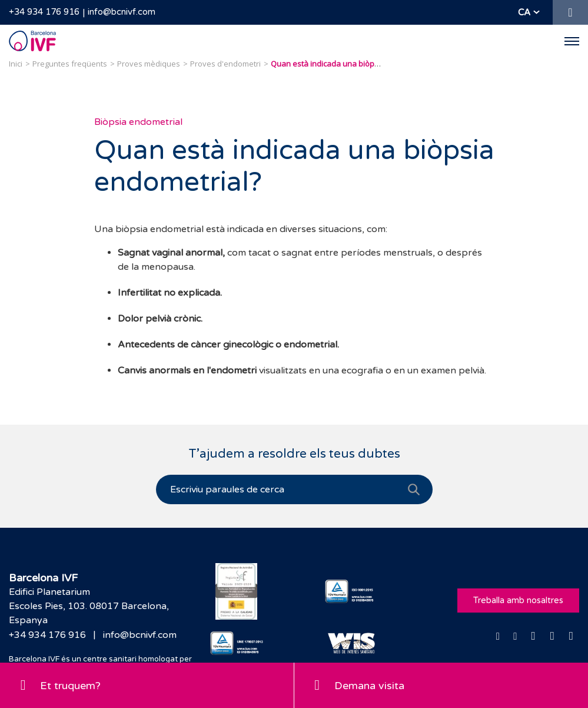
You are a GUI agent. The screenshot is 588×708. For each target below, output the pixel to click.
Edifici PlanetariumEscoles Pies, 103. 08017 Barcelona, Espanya (89, 606)
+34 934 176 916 (44, 12)
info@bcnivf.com (122, 12)
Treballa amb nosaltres (518, 600)
